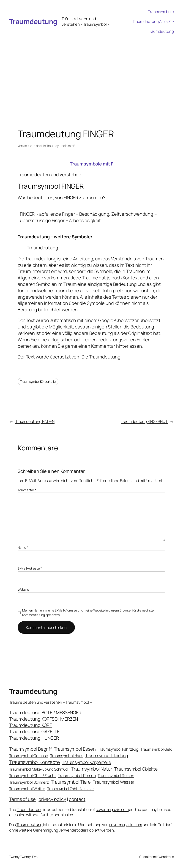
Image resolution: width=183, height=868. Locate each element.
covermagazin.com (112, 809)
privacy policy (52, 799)
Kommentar (27, 490)
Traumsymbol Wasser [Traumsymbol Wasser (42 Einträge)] (114, 782)
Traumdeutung (33, 21)
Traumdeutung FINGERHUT (144, 421)
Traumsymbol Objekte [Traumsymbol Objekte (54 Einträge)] (136, 769)
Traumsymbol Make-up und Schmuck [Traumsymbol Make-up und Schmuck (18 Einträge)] (39, 769)
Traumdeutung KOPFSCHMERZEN (44, 719)
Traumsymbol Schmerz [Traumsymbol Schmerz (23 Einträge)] (29, 782)
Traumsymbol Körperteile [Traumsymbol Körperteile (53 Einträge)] (86, 762)
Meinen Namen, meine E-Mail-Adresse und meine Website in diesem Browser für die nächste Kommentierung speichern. (88, 613)
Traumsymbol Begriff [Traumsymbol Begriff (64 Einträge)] (30, 749)
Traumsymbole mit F (61, 146)
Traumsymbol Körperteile (38, 382)
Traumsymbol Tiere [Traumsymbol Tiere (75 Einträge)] (71, 782)
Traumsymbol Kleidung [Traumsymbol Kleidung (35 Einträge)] (107, 755)
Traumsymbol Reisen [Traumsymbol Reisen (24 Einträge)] (116, 776)
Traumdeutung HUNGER (34, 738)
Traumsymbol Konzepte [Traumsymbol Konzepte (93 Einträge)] (34, 762)
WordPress (166, 857)
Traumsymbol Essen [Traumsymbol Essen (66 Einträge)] (75, 749)
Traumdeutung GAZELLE (34, 732)
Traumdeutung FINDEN (35, 421)
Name (23, 547)
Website (23, 589)
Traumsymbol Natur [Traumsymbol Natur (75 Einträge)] (92, 769)
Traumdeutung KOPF (30, 725)
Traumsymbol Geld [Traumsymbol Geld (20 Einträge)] (156, 749)
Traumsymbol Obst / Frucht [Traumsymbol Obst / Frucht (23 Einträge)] (33, 776)
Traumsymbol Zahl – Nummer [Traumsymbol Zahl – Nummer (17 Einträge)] (71, 789)
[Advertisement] (91, 71)
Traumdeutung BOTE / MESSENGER (45, 712)
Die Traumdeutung (101, 357)
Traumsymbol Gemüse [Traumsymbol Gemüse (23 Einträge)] (29, 756)
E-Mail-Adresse (30, 568)
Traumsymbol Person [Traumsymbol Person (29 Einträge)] (77, 775)
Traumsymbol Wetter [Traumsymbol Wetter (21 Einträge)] (27, 789)
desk (39, 146)
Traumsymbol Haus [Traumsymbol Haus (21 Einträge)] (67, 756)
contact (77, 799)
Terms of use (22, 799)
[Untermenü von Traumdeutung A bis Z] (173, 22)
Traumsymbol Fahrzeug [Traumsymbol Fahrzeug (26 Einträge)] (118, 749)
